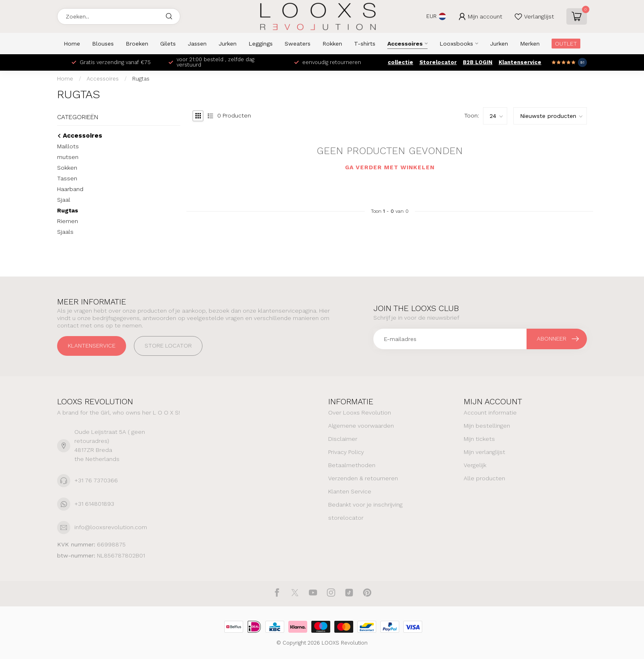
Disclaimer (343, 439)
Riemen (68, 221)
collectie (400, 62)
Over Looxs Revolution (360, 412)
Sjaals (65, 232)
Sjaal (64, 200)
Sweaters (298, 44)
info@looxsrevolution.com (111, 527)
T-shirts (365, 44)
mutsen (68, 157)
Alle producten (484, 478)
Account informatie (490, 412)
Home (72, 44)
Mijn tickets (479, 439)
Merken (530, 44)
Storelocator (438, 62)
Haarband (70, 189)
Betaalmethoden (352, 465)
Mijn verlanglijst (484, 452)
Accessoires (405, 44)
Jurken (228, 44)
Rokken (332, 44)
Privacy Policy (346, 452)
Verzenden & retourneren (363, 478)
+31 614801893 (94, 504)
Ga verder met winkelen (390, 167)
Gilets (168, 44)
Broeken (137, 44)
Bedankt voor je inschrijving (365, 505)
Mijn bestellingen (487, 426)
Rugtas (141, 79)
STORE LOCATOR (168, 346)
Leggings (261, 44)
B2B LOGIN (478, 62)
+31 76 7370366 (96, 480)
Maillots (68, 146)
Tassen (67, 178)
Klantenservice (520, 62)
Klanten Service (350, 491)
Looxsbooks (456, 44)
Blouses (103, 44)
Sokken (67, 168)
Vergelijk (475, 465)
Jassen (197, 44)
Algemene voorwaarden (361, 426)
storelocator (346, 518)
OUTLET (566, 44)
